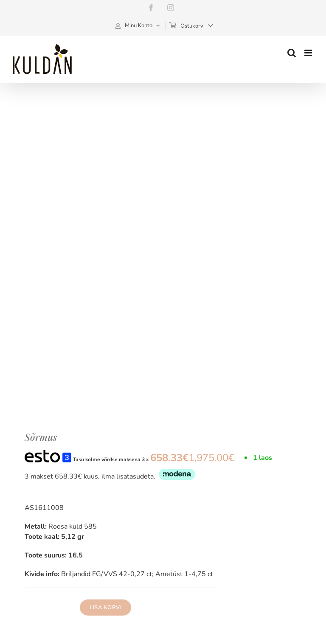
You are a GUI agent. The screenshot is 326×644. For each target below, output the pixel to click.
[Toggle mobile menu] (309, 53)
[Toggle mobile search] (292, 53)
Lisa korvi (105, 608)
